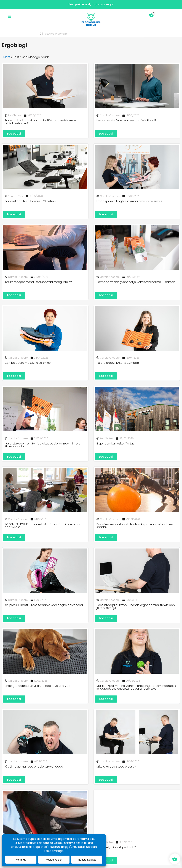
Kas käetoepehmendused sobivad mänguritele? (38, 282)
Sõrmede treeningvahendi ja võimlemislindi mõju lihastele (136, 282)
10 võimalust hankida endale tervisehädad (34, 767)
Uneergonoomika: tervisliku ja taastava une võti (37, 686)
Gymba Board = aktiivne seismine (28, 363)
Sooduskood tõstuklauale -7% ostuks (30, 201)
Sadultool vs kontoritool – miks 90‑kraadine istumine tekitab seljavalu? (40, 122)
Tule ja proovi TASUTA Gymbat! (118, 363)
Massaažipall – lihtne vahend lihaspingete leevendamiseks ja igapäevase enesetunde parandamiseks (137, 687)
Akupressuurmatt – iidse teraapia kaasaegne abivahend (44, 605)
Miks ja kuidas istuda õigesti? (116, 767)
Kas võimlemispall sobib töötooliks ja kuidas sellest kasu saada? (135, 526)
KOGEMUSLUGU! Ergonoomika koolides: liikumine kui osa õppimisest (42, 526)
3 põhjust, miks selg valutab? (116, 847)
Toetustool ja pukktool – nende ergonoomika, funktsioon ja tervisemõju (136, 606)
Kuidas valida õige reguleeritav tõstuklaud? (126, 120)
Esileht (6, 57)
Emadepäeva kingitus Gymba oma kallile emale (129, 201)
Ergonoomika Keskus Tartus (115, 443)
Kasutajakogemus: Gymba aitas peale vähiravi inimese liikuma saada (43, 445)
